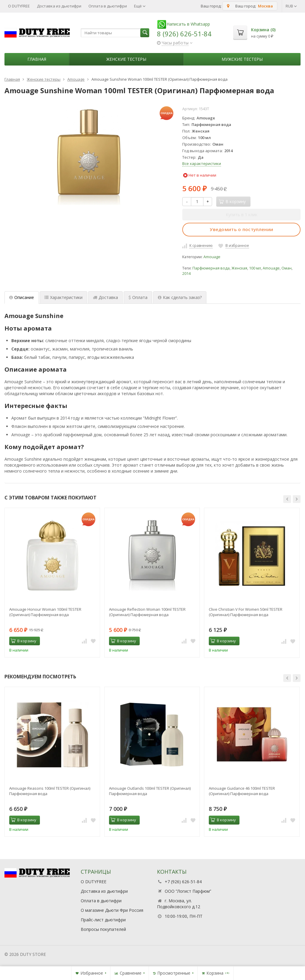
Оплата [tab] (138, 297)
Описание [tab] (22, 297)
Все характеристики (202, 163)
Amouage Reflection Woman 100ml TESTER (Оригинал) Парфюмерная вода (147, 612)
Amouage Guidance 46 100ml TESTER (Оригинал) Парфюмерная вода (242, 791)
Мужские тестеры (242, 59)
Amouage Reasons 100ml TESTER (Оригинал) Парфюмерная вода (50, 791)
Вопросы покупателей (103, 929)
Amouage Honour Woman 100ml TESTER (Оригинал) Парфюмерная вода (45, 612)
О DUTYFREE (19, 6)
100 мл (255, 268)
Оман (287, 268)
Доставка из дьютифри (59, 6)
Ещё (140, 6)
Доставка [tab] (105, 297)
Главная (37, 59)
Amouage (212, 257)
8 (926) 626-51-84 (184, 34)
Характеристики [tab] (63, 297)
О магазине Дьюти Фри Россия (112, 910)
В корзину (24, 641)
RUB (291, 6)
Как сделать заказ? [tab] (180, 297)
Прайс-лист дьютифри (103, 920)
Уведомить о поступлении (241, 229)
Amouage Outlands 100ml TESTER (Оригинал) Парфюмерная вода (150, 791)
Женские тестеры (126, 59)
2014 (186, 274)
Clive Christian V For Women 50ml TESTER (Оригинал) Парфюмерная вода (246, 612)
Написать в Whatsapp (183, 24)
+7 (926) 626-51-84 (183, 882)
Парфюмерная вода (211, 268)
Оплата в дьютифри (108, 6)
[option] (52, 583)
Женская (239, 268)
